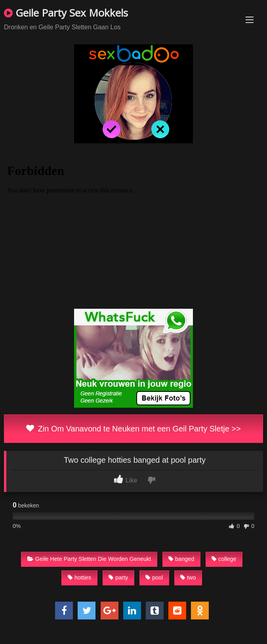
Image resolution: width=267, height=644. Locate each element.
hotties (79, 578)
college (224, 559)
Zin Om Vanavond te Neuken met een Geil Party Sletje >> (133, 429)
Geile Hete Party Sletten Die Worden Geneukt (89, 559)
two (188, 578)
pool (154, 578)
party (118, 578)
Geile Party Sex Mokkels (66, 13)
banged (181, 559)
